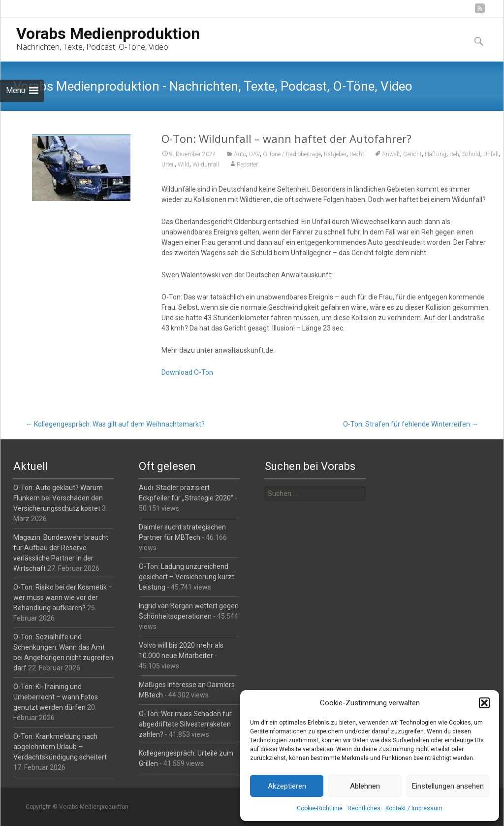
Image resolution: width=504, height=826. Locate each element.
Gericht (412, 154)
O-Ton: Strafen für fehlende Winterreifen (411, 424)
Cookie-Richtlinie (320, 808)
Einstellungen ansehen (448, 786)
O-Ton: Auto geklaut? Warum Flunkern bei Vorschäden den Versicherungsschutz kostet (58, 498)
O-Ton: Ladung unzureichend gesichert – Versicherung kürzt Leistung (187, 577)
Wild (184, 165)
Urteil (168, 165)
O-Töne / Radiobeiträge (292, 154)
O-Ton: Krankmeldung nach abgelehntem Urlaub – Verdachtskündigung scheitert (60, 747)
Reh (454, 154)
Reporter (247, 165)
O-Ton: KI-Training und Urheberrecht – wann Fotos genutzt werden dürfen (56, 697)
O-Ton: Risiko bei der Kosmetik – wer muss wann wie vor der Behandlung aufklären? (63, 597)
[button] (484, 703)
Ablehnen (365, 786)
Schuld (471, 154)
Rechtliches (364, 808)
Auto (240, 154)
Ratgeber (335, 154)
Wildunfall (206, 165)
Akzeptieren (287, 786)
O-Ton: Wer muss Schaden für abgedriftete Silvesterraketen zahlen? (185, 724)
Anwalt (391, 154)
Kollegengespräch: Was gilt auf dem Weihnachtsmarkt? (115, 424)
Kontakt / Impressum (414, 808)
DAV (254, 154)
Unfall (491, 154)
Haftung (436, 154)
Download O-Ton (187, 372)
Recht (357, 154)
